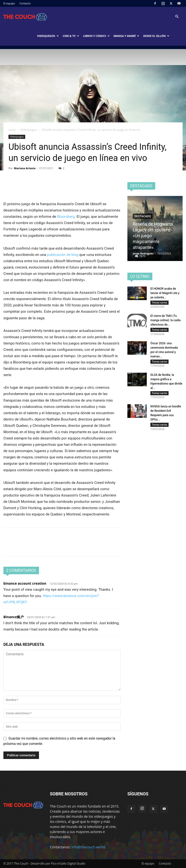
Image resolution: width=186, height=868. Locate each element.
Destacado (143, 216)
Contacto (25, 3)
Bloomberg (66, 217)
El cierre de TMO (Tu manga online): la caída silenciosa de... (166, 321)
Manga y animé (127, 36)
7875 (142, 256)
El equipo (9, 3)
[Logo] (25, 17)
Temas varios (159, 303)
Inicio (12, 130)
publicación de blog (63, 255)
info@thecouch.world (88, 847)
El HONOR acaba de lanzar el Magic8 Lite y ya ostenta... (165, 293)
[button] (177, 17)
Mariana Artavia (25, 168)
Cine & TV (71, 36)
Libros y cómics (96, 36)
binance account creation (25, 583)
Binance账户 (14, 617)
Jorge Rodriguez (143, 253)
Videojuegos (48, 36)
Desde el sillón (156, 36)
